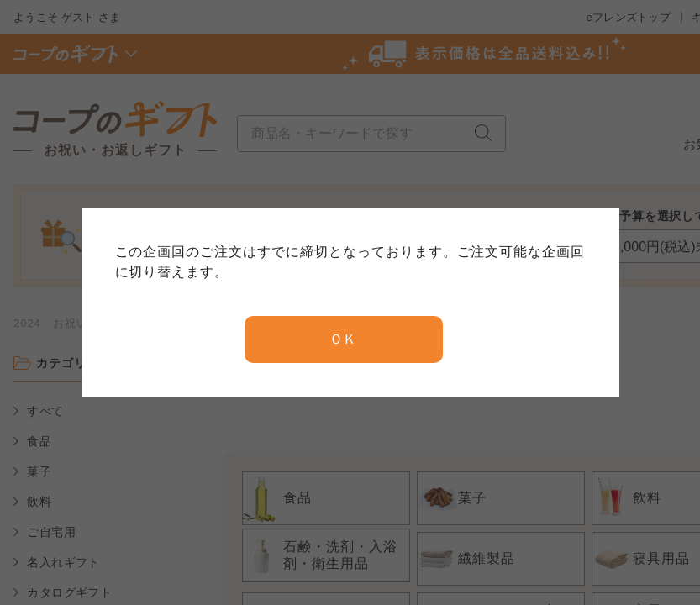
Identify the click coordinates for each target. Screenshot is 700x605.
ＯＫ (344, 339)
